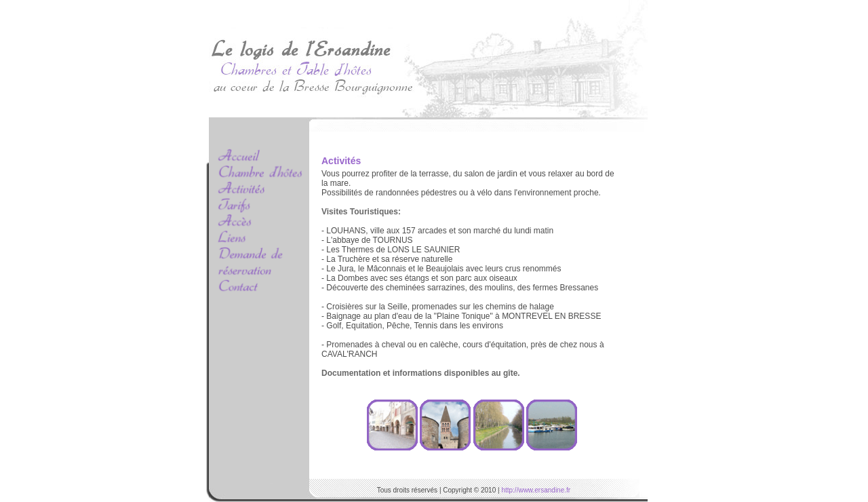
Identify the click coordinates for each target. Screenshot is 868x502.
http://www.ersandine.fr (536, 490)
